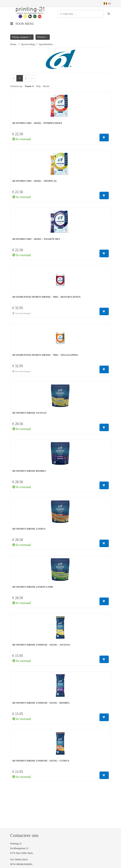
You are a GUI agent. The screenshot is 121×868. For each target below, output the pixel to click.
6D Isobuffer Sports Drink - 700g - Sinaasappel (45, 355)
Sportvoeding (28, 44)
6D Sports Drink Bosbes (29, 471)
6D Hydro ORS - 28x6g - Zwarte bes (36, 239)
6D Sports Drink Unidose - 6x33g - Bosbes (41, 703)
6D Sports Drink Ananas (30, 413)
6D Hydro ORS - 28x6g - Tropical (35, 181)
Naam (28, 86)
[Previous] (14, 78)
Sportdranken (46, 44)
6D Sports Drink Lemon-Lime (33, 587)
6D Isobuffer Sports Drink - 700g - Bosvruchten (46, 297)
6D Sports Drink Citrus (29, 529)
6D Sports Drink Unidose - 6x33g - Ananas (41, 645)
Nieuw (46, 86)
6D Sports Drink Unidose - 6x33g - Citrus (41, 761)
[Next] (32, 78)
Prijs (38, 86)
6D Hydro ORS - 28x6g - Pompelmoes (37, 123)
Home (13, 44)
